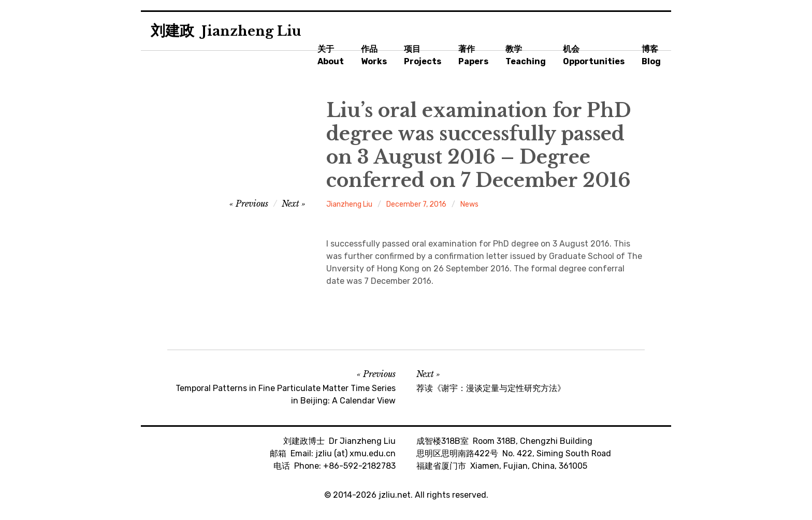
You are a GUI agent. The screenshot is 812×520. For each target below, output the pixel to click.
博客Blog (651, 55)
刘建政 (226, 31)
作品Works (374, 55)
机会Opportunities (594, 55)
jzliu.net (395, 495)
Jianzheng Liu (349, 204)
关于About (331, 55)
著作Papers (473, 55)
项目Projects (423, 55)
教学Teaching (526, 55)
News (469, 204)
